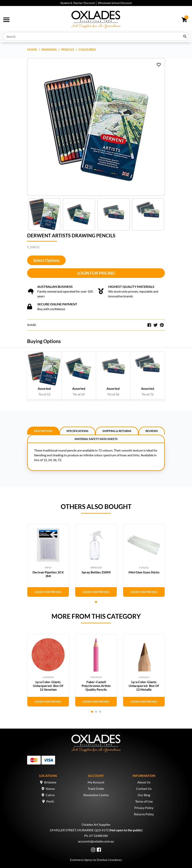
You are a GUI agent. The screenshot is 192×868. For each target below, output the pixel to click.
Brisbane (50, 782)
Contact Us (144, 789)
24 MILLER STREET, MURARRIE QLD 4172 (79, 830)
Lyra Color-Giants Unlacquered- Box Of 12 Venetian (48, 686)
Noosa (50, 789)
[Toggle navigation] (6, 20)
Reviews (152, 431)
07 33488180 (98, 836)
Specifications (77, 431)
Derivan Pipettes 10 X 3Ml (48, 574)
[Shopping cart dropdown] (184, 20)
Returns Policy (144, 814)
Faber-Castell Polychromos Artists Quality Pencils (96, 686)
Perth (50, 801)
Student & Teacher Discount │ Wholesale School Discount (96, 3)
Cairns (50, 795)
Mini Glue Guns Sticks (144, 572)
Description (43, 431)
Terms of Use (144, 801)
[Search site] (185, 36)
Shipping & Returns (117, 431)
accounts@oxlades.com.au (96, 841)
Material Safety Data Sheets (96, 439)
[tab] (43, 431)
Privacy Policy (144, 808)
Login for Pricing (96, 273)
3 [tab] (100, 712)
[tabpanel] (48, 561)
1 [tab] (96, 602)
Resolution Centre (96, 795)
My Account (96, 782)
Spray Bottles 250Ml (96, 572)
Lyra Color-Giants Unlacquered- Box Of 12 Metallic (144, 686)
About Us (144, 782)
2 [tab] (96, 712)
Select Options (46, 260)
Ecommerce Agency (81, 860)
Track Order (96, 789)
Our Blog (144, 795)
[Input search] (96, 36)
